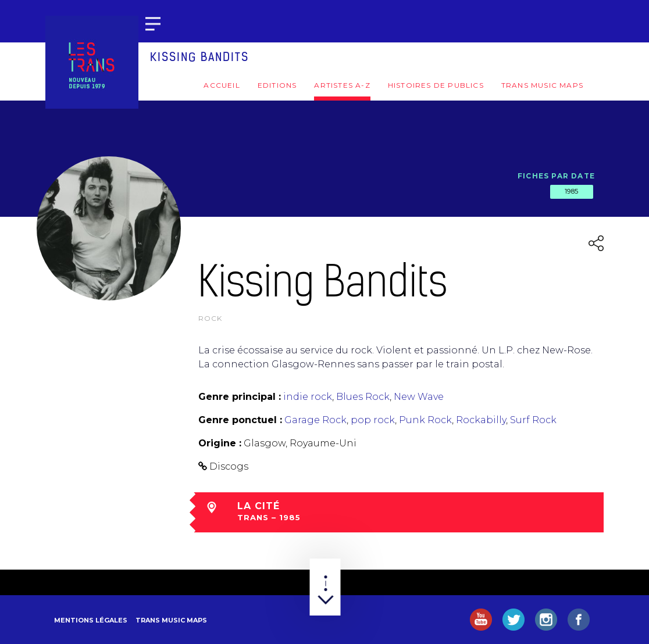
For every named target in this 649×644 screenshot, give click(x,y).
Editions (277, 85)
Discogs (229, 466)
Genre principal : (240, 397)
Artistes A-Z (342, 85)
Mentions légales (91, 620)
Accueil (222, 85)
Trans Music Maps (542, 85)
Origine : (220, 443)
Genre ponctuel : (240, 420)
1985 (572, 191)
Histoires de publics (436, 85)
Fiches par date (556, 176)
